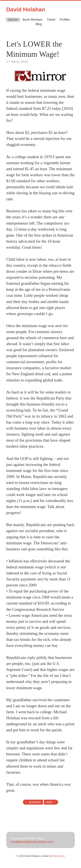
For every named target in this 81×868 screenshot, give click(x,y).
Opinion (13, 20)
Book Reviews (33, 20)
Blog (39, 24)
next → (51, 802)
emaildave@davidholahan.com (32, 842)
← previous (33, 802)
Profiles (65, 20)
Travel (51, 20)
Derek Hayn (59, 856)
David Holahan (26, 9)
